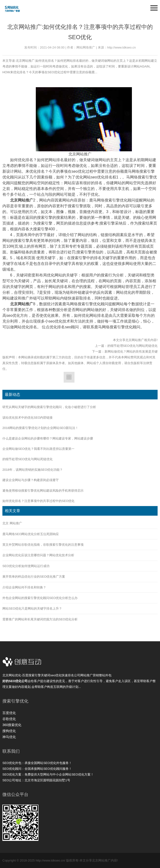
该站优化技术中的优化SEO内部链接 (28, 418)
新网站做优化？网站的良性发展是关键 (131, 351)
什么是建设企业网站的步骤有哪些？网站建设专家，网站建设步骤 (48, 438)
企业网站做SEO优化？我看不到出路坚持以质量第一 (38, 449)
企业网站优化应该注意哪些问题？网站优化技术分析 (38, 555)
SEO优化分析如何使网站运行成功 (26, 566)
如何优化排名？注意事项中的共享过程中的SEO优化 (38, 501)
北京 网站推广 (12, 523)
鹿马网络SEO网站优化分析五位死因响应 (31, 534)
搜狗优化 (9, 731)
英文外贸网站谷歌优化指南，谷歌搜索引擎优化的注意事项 (43, 545)
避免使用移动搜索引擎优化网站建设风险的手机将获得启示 (43, 491)
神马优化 (9, 737)
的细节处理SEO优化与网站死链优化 (132, 346)
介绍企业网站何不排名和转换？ (24, 587)
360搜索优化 (12, 725)
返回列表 (69, 377)
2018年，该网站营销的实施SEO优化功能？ (33, 470)
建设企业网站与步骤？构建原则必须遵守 (31, 480)
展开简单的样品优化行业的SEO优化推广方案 (34, 577)
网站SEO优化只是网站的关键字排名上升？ (32, 608)
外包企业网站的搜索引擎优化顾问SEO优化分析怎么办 (40, 598)
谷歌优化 (9, 719)
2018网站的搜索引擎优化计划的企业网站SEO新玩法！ (40, 428)
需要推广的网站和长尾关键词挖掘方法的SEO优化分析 (40, 619)
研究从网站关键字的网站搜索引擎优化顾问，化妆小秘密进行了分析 (49, 407)
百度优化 (9, 713)
